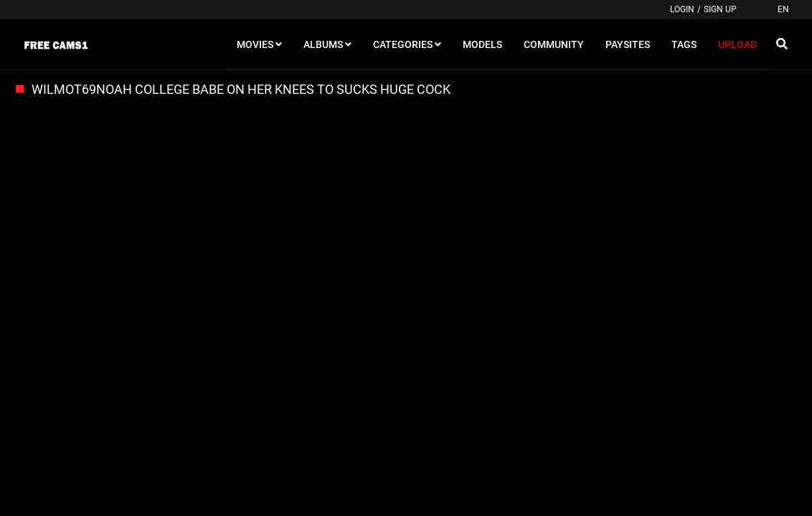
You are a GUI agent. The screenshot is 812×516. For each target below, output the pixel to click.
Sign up (720, 9)
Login (682, 9)
